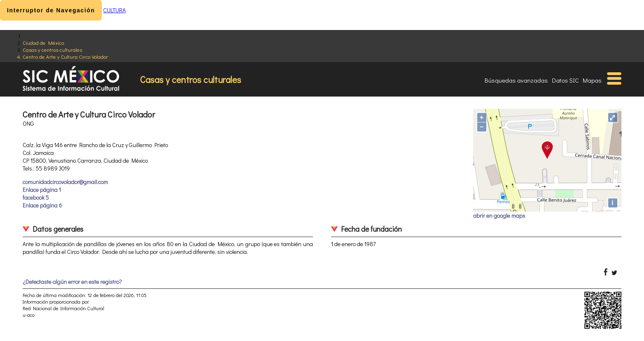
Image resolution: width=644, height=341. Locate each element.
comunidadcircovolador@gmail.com (65, 182)
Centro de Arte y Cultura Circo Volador (65, 56)
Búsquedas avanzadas (516, 80)
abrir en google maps (499, 215)
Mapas (592, 80)
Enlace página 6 (42, 205)
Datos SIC (565, 80)
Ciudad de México (43, 43)
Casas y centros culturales (52, 50)
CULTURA (114, 10)
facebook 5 (36, 197)
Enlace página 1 (42, 190)
